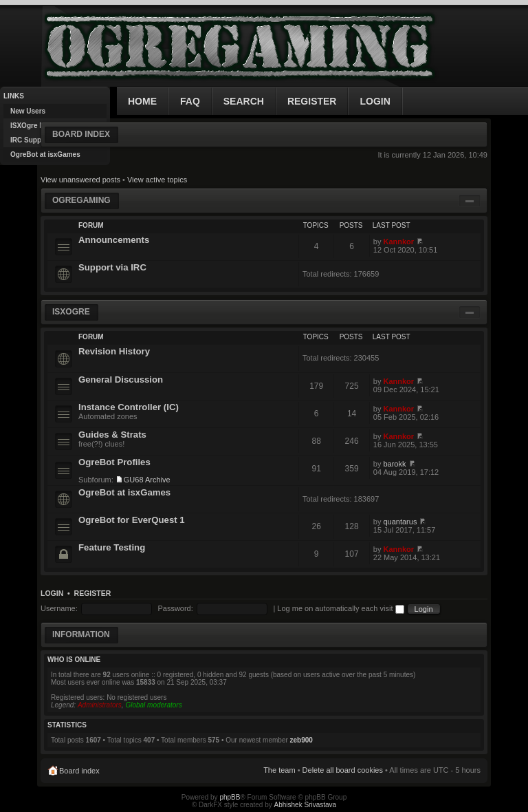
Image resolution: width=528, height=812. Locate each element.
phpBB (230, 797)
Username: (59, 608)
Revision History (114, 351)
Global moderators (153, 705)
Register (93, 593)
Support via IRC (112, 267)
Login (52, 593)
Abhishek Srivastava (306, 805)
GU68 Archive (147, 480)
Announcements (114, 240)
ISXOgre (71, 312)
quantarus (400, 522)
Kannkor (398, 242)
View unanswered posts (80, 180)
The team (279, 770)
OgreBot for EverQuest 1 (132, 520)
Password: (175, 608)
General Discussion (121, 380)
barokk (394, 464)
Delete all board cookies (343, 770)
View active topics (157, 180)
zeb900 (301, 740)
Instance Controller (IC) (129, 407)
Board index (81, 134)
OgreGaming (81, 200)
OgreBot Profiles (114, 462)
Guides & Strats (112, 435)
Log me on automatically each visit (340, 608)
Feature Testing (112, 547)
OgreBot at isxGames (124, 492)
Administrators (100, 705)
